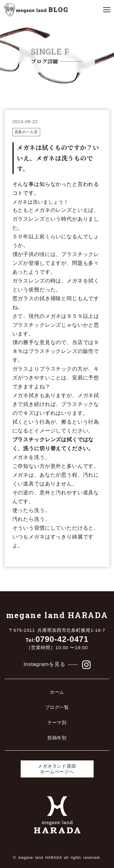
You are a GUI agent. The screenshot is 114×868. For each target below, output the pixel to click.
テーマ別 (57, 722)
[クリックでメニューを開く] (107, 10)
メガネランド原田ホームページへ (57, 769)
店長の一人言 (26, 132)
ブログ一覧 (57, 707)
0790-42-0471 (57, 639)
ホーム (57, 692)
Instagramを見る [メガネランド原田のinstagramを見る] (57, 665)
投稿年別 (57, 738)
